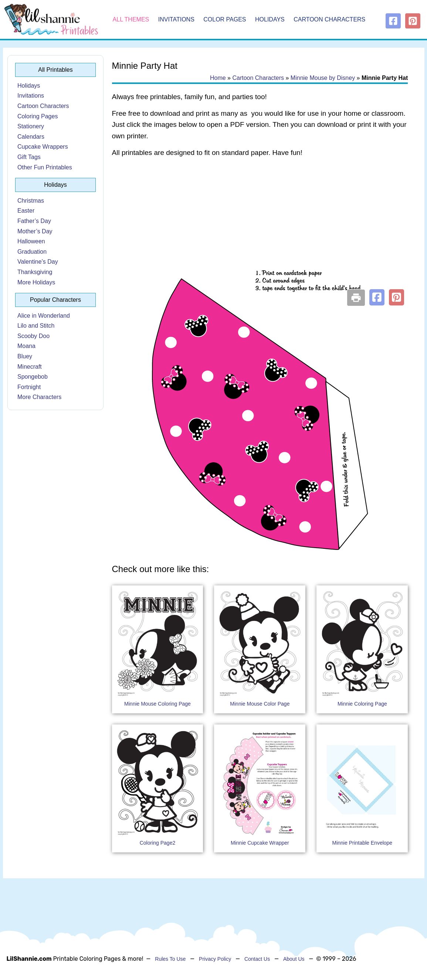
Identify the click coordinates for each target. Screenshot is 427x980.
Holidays (270, 19)
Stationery (31, 126)
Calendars (31, 137)
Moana (26, 346)
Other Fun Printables (45, 167)
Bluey (25, 356)
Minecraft (30, 367)
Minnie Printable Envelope (362, 843)
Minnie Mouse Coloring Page (157, 704)
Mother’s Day (35, 231)
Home (218, 78)
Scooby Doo (33, 336)
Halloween (31, 241)
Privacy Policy (215, 959)
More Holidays (36, 282)
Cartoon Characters (329, 19)
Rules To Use (170, 959)
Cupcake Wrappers (43, 147)
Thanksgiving (35, 272)
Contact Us (257, 959)
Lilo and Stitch (36, 326)
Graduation (32, 252)
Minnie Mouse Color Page (260, 704)
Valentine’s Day (38, 262)
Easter (26, 211)
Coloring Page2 (158, 843)
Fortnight (29, 387)
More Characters (39, 397)
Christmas (31, 201)
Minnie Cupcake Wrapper (260, 843)
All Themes (131, 19)
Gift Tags (29, 157)
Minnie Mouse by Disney (323, 78)
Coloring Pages (38, 116)
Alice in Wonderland (44, 316)
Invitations (176, 19)
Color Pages (225, 19)
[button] (377, 297)
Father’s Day (34, 221)
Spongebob (33, 377)
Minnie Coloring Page (362, 704)
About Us (294, 959)
